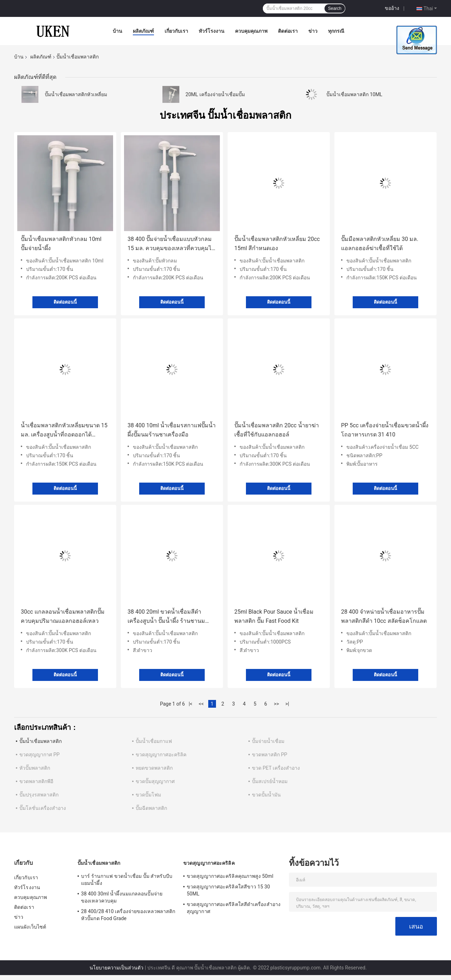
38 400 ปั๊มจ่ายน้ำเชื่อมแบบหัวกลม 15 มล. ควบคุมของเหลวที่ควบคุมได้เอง (171, 244)
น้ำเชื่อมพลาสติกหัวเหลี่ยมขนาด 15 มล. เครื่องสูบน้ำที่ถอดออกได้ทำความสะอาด (64, 431)
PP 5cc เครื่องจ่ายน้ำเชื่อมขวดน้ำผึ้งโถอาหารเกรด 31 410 (385, 430)
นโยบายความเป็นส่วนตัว (116, 968)
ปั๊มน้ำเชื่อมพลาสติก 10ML (354, 94)
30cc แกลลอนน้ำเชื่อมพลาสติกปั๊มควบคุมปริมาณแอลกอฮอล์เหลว (63, 616)
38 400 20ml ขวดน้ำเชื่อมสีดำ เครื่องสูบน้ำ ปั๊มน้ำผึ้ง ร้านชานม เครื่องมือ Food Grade (166, 617)
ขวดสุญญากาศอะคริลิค (161, 755)
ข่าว (313, 31)
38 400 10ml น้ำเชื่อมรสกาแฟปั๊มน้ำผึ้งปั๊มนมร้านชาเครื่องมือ (172, 430)
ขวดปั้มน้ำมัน (266, 795)
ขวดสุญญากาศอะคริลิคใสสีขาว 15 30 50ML (228, 890)
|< (190, 704)
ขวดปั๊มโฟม (148, 795)
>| (287, 704)
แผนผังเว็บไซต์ (30, 927)
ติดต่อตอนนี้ (65, 302)
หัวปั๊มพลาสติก (35, 768)
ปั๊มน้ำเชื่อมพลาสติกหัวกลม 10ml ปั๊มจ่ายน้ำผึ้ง (61, 244)
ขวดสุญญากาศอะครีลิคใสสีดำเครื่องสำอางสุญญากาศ (234, 908)
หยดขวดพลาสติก (154, 768)
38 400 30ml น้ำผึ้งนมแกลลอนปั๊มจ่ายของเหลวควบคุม (122, 897)
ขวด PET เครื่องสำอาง (276, 768)
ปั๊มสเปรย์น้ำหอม (270, 781)
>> (276, 704)
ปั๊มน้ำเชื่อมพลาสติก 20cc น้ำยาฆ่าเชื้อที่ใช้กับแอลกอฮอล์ (277, 430)
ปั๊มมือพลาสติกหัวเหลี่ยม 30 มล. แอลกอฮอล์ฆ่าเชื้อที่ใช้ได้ (380, 244)
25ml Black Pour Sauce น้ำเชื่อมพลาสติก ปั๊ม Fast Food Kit (274, 616)
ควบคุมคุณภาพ (251, 31)
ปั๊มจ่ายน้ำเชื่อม (268, 741)
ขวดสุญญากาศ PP (39, 755)
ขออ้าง (392, 8)
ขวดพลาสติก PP (270, 755)
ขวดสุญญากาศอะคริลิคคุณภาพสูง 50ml (230, 876)
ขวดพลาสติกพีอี (36, 781)
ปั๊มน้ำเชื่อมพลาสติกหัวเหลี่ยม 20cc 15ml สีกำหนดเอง (277, 244)
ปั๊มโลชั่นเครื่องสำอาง (43, 808)
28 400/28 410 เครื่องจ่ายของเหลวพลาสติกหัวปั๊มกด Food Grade (128, 915)
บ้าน (118, 31)
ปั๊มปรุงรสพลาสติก (39, 795)
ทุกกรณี (336, 31)
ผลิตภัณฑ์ (143, 31)
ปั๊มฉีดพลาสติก (151, 808)
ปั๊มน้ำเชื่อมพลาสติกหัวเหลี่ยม (76, 94)
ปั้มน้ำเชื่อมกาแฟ (154, 741)
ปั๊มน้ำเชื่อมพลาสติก (41, 741)
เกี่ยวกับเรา (176, 31)
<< (201, 704)
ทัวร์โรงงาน (212, 31)
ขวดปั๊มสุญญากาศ (155, 781)
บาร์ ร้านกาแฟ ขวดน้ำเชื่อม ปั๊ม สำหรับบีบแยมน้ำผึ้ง (127, 880)
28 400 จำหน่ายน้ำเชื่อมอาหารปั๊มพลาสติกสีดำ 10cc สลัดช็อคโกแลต (384, 616)
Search (335, 8)
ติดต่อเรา (288, 31)
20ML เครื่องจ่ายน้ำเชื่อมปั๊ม (215, 94)
